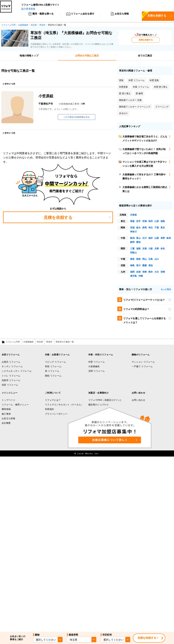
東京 (163, 228)
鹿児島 (133, 276)
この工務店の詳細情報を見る (77, 118)
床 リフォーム (52, 372)
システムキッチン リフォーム (17, 372)
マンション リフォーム (143, 362)
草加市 (49, 343)
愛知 (138, 243)
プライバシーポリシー (56, 414)
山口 (157, 260)
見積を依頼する (146, 41)
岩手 (138, 222)
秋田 (151, 222)
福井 (151, 239)
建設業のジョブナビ (98, 405)
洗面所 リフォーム (11, 381)
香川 (138, 266)
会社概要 (6, 424)
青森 (132, 222)
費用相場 (6, 410)
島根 (138, 260)
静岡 (132, 243)
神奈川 (133, 232)
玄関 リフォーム (97, 372)
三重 (132, 249)
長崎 (144, 272)
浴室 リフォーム (10, 386)
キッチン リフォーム (12, 367)
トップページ (8, 401)
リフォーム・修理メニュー (15, 405)
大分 (157, 272)
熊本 (151, 272)
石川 (144, 239)
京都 (144, 249)
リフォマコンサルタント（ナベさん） (64, 405)
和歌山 (133, 253)
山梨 (157, 239)
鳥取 (132, 260)
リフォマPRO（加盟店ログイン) (105, 401)
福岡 (132, 272)
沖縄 (141, 276)
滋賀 (138, 249)
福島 (163, 222)
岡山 (144, 260)
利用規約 (49, 410)
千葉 (157, 228)
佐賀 (138, 272)
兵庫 (157, 249)
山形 (157, 222)
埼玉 (151, 228)
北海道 (133, 215)
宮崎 (163, 272)
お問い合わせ (138, 401)
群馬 (144, 228)
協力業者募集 (28, 9)
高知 (151, 266)
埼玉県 (40, 343)
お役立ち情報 (120, 17)
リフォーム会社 (80, 17)
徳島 (132, 266)
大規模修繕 (28, 343)
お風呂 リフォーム (11, 362)
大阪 (151, 249)
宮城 (144, 222)
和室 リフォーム (53, 367)
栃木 (138, 228)
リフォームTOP (13, 343)
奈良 (163, 249)
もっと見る (166, 290)
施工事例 (6, 414)
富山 (138, 239)
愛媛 (144, 266)
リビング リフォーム (55, 362)
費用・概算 (41, 17)
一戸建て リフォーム (142, 367)
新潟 (132, 239)
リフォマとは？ (53, 401)
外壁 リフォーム (97, 362)
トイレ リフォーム (11, 376)
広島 (151, 260)
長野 (163, 239)
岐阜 (169, 239)
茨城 (132, 228)
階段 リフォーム (53, 376)
